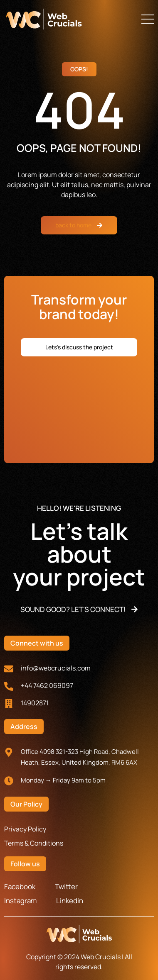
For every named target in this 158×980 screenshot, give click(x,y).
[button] (148, 19)
